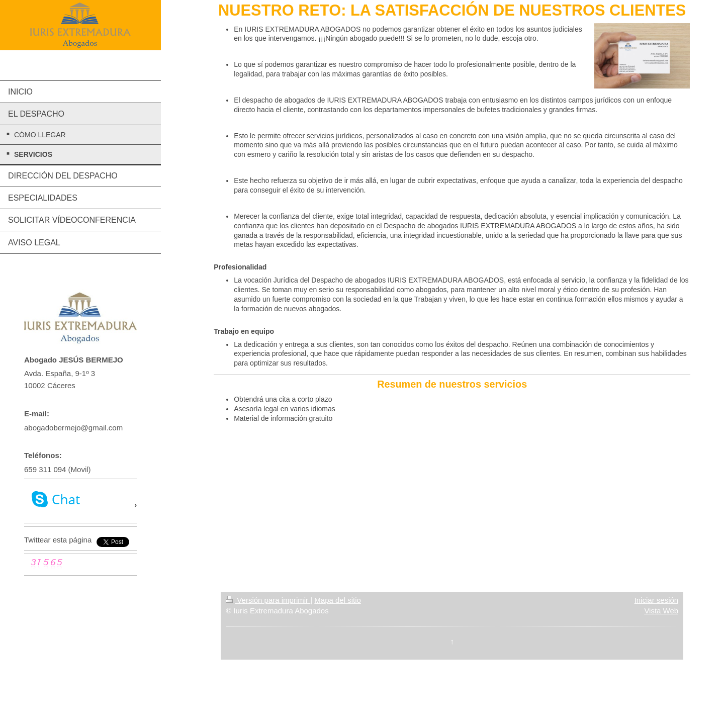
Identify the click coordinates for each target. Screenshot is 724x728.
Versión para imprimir (268, 600)
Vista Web (661, 611)
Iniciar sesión (657, 600)
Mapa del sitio (338, 600)
